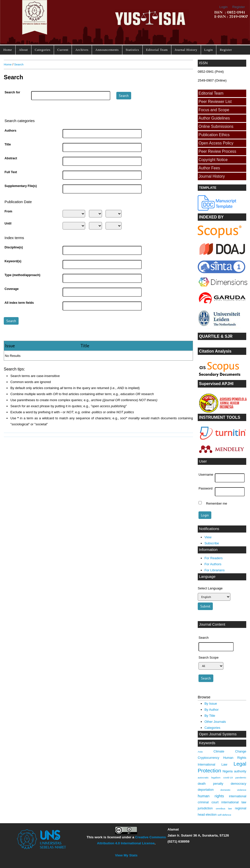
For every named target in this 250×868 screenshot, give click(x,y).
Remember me (217, 503)
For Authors (213, 564)
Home (8, 50)
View (208, 537)
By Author (212, 710)
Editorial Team (157, 50)
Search (19, 64)
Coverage (12, 289)
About (23, 50)
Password (206, 488)
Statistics (132, 50)
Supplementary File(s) (21, 186)
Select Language (210, 588)
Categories (42, 50)
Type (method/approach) (22, 275)
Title (8, 144)
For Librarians (215, 570)
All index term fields (19, 303)
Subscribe (212, 543)
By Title (210, 716)
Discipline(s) (14, 247)
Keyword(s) (13, 261)
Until (8, 223)
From (8, 211)
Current (63, 50)
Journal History (186, 50)
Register (239, 7)
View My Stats (126, 855)
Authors (10, 131)
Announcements (107, 50)
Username (206, 475)
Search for (12, 92)
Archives (82, 50)
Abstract (11, 158)
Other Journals (215, 722)
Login (223, 7)
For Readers (214, 558)
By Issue (211, 704)
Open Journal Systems (218, 734)
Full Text (11, 172)
